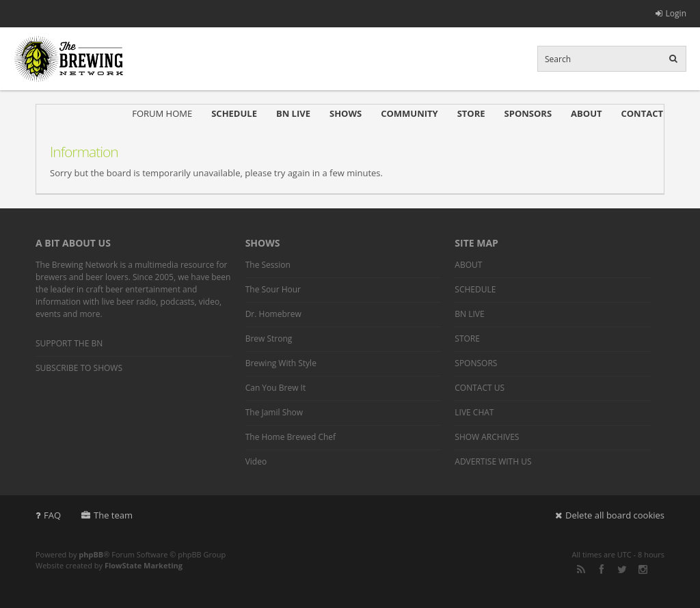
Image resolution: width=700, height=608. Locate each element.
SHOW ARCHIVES (487, 437)
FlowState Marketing (144, 565)
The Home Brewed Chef (291, 437)
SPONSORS (528, 113)
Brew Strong (269, 338)
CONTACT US (480, 388)
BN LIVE (293, 113)
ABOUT (586, 113)
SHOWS (346, 113)
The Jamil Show (274, 412)
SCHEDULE (234, 113)
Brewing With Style (281, 363)
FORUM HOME (162, 113)
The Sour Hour (273, 289)
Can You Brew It (276, 388)
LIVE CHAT (474, 412)
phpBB (91, 554)
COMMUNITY (409, 113)
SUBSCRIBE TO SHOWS (79, 368)
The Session (268, 265)
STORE (471, 113)
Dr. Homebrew (273, 314)
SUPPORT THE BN (69, 343)
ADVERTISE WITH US (493, 461)
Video (256, 461)
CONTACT (642, 113)
